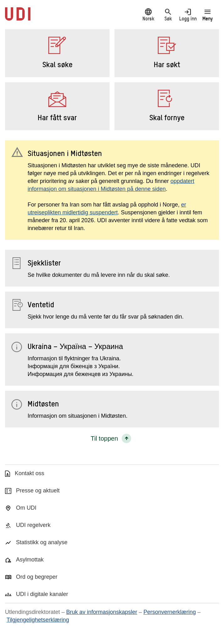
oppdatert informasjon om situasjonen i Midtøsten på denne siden (111, 185)
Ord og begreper (37, 577)
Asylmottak (30, 560)
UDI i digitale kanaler (42, 594)
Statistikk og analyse (42, 542)
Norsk (148, 15)
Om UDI (26, 508)
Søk (168, 15)
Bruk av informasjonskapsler (102, 612)
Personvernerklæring (170, 612)
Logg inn (188, 15)
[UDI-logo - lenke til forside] (18, 17)
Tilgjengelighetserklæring (38, 620)
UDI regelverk (33, 525)
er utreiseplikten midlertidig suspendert (107, 209)
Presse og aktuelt (38, 491)
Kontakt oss (29, 473)
